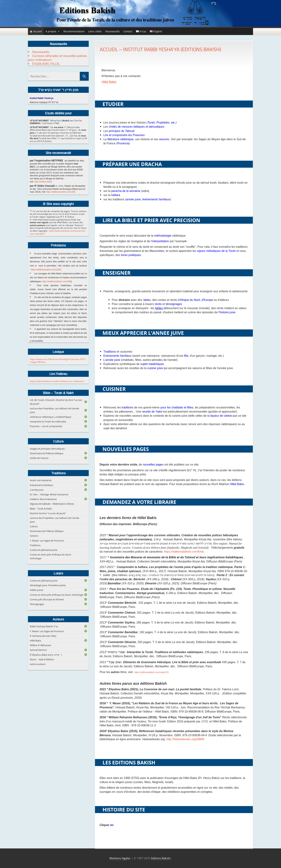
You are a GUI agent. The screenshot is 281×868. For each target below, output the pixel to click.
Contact (128, 31)
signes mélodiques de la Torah (216, 251)
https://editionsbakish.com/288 (60, 192)
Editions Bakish (161, 858)
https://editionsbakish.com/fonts (184, 552)
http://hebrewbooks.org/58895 (186, 739)
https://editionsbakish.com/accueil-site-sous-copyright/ (58, 232)
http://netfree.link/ (43, 182)
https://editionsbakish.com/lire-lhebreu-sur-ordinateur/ (57, 381)
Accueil (38, 31)
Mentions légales (120, 858)
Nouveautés (113, 31)
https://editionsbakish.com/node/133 (151, 672)
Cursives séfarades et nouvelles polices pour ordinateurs (57, 58)
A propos (53, 31)
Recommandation (74, 31)
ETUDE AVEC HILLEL (46, 64)
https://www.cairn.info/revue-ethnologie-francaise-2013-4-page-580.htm (58, 361)
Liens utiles (95, 31)
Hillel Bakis (109, 82)
